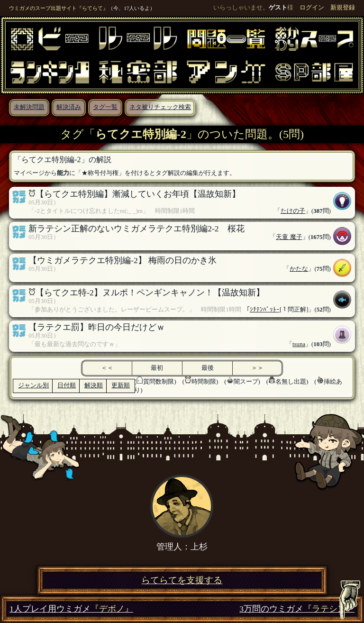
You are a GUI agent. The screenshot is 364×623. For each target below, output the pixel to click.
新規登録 (343, 8)
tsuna (299, 344)
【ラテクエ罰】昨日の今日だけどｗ (97, 327)
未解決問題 (29, 107)
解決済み (69, 107)
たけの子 (293, 211)
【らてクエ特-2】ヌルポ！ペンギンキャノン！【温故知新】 (150, 293)
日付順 (67, 385)
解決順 (94, 385)
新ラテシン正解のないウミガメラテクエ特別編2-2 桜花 (136, 229)
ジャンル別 (33, 385)
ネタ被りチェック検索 (160, 107)
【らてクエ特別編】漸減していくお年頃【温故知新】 (138, 194)
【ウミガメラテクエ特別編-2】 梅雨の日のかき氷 (123, 260)
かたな (299, 269)
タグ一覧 (105, 107)
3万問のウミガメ (297, 609)
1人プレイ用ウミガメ (71, 609)
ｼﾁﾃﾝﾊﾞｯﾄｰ (265, 310)
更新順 (121, 385)
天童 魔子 (289, 237)
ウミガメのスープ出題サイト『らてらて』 (59, 8)
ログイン (312, 8)
